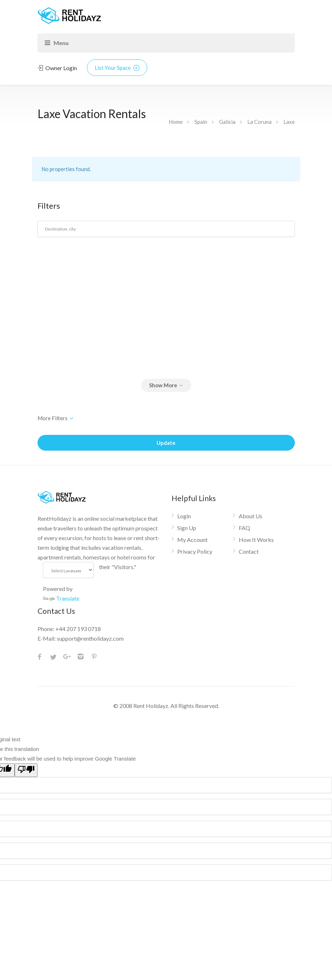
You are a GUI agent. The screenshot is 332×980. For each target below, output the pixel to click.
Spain (201, 122)
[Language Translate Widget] (68, 570)
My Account (192, 540)
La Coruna (259, 122)
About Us (251, 516)
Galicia (227, 122)
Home (176, 122)
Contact (249, 551)
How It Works (256, 540)
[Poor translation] (26, 770)
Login (184, 516)
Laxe (289, 122)
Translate (61, 598)
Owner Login (57, 68)
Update (166, 443)
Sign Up (187, 528)
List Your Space (117, 68)
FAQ (244, 528)
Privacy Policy (195, 551)
